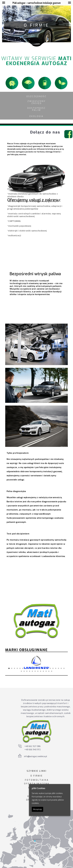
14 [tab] (45, 668)
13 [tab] (42, 668)
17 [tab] (53, 668)
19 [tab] (59, 668)
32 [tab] (49, 671)
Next (62, 662)
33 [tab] (52, 671)
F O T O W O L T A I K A (36, 780)
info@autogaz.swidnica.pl (36, 756)
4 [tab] (17, 668)
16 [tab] (50, 668)
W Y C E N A (43, 784)
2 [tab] (12, 668)
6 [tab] (23, 668)
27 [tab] (35, 671)
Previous (11, 662)
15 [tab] (48, 668)
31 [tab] (46, 671)
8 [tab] (28, 668)
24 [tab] (27, 671)
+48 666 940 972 (33, 750)
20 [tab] (61, 668)
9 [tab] (31, 668)
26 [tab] (32, 671)
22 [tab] (21, 671)
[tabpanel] (36, 662)
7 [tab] (26, 668)
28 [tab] (38, 671)
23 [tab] (24, 671)
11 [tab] (37, 668)
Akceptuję (37, 809)
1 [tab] (9, 668)
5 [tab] (20, 668)
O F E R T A (30, 784)
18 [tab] (56, 668)
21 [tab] (64, 668)
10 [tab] (34, 668)
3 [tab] (15, 668)
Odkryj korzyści (31, 576)
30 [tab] (43, 671)
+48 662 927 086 (33, 746)
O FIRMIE (36, 776)
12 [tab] (39, 668)
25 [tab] (30, 671)
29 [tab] (41, 671)
